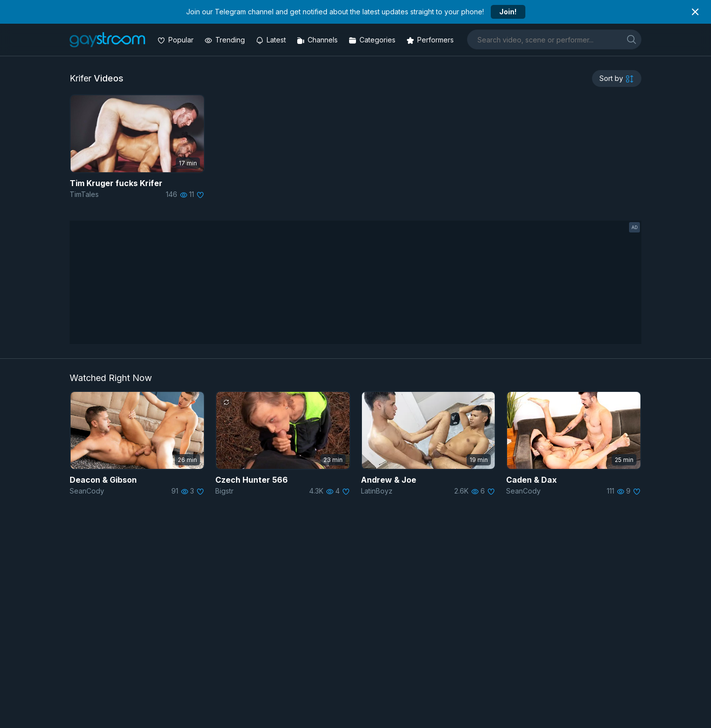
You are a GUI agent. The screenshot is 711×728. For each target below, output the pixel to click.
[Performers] (431, 40)
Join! (508, 12)
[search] (632, 39)
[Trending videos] (226, 40)
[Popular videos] (177, 40)
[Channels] (318, 40)
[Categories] (373, 40)
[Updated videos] (272, 40)
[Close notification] (695, 12)
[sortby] (617, 78)
